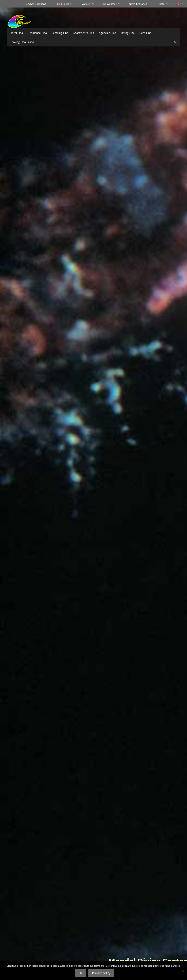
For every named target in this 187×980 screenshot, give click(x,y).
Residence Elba (37, 33)
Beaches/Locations (39, 4)
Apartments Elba (84, 33)
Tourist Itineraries (141, 4)
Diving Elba (128, 33)
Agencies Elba (107, 33)
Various (90, 4)
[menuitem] (180, 4)
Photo (165, 4)
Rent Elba (145, 33)
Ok (81, 973)
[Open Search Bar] (176, 42)
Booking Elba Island (22, 42)
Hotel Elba (16, 33)
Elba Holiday (68, 4)
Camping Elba (60, 33)
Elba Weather (113, 4)
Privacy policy (101, 973)
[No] (182, 971)
